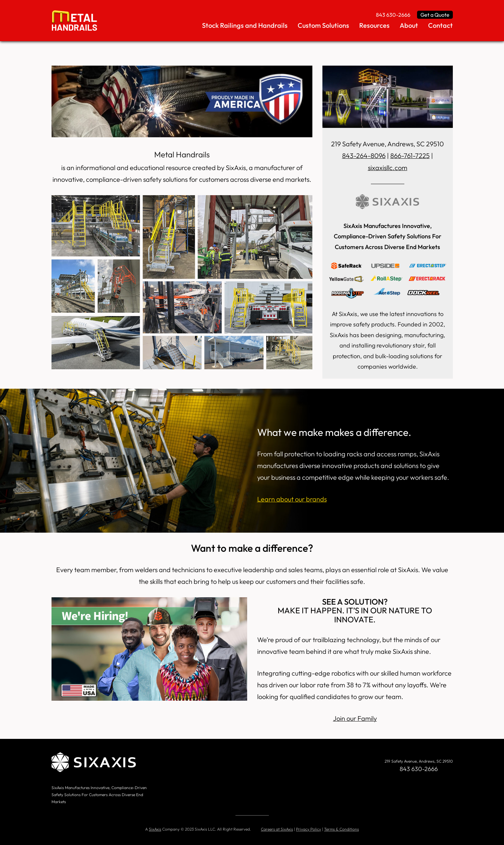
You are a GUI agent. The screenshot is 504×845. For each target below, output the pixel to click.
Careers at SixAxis (277, 828)
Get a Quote (435, 15)
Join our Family (355, 718)
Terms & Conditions (341, 828)
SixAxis (155, 828)
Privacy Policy (309, 828)
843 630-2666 (393, 15)
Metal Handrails (182, 154)
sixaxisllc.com (388, 167)
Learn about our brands (292, 499)
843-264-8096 (364, 156)
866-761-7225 (410, 156)
